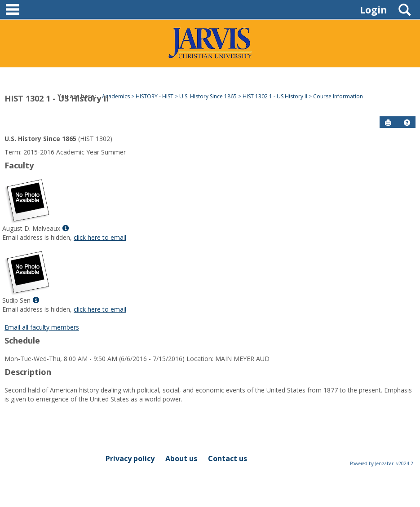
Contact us (228, 459)
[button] (407, 123)
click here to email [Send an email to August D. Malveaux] (100, 237)
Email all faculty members (42, 327)
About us (181, 459)
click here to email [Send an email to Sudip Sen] (100, 309)
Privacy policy (130, 459)
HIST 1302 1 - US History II (57, 98)
